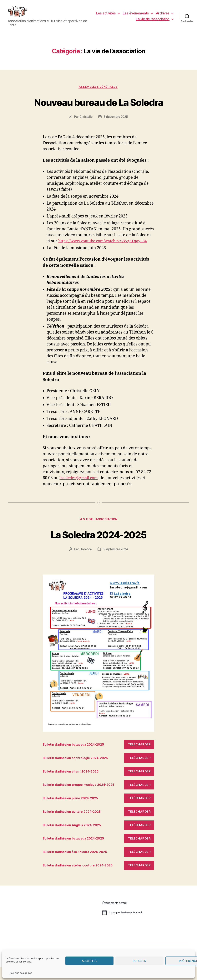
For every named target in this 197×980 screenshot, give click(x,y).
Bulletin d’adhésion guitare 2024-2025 (75, 825)
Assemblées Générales (99, 93)
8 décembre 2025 (116, 123)
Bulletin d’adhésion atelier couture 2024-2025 (81, 878)
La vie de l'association (99, 532)
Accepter (90, 961)
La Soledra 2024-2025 (99, 547)
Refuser (139, 961)
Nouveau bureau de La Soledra (98, 108)
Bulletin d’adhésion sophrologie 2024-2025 (79, 771)
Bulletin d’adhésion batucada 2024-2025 (76, 758)
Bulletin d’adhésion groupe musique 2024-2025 (82, 798)
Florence (85, 562)
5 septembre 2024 (116, 562)
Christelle (85, 123)
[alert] (146, 925)
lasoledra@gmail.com (80, 490)
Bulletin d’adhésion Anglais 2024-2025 (75, 838)
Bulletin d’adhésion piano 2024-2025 (73, 811)
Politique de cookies (21, 973)
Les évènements (156, 16)
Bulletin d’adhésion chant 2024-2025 (73, 784)
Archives (122, 22)
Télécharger (139, 757)
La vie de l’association (153, 22)
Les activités (126, 16)
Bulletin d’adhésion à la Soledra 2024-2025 (78, 865)
